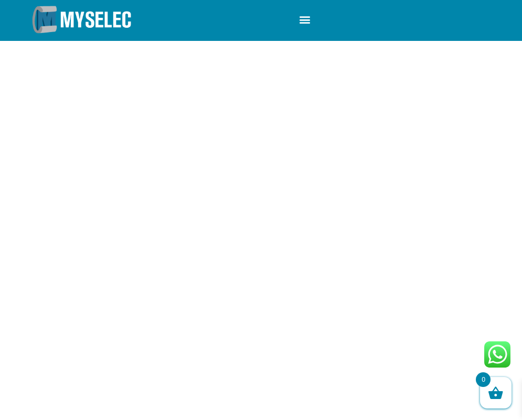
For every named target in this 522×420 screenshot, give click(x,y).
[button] (305, 19)
